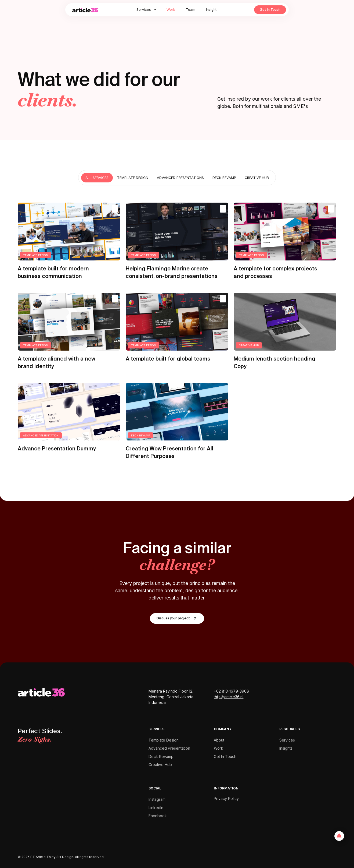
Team (191, 10)
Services (287, 740)
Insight (211, 10)
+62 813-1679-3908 (231, 691)
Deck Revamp (161, 756)
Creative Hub (160, 765)
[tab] (97, 178)
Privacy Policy (226, 798)
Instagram (157, 799)
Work (171, 10)
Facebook (158, 816)
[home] (90, 10)
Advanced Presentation (169, 748)
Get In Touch (270, 10)
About (219, 740)
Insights (286, 748)
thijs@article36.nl (229, 697)
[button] (147, 10)
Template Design (164, 740)
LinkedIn (156, 808)
